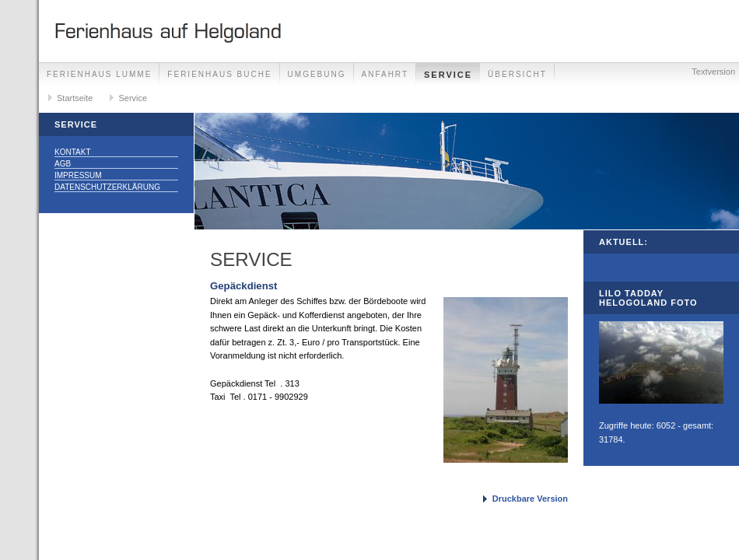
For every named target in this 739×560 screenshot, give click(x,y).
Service (448, 75)
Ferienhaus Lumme (99, 74)
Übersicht (517, 74)
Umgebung (317, 74)
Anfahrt (385, 74)
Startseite (75, 98)
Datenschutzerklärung (107, 187)
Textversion (713, 72)
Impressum (78, 175)
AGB (63, 164)
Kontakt (72, 152)
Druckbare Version (530, 499)
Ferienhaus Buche (219, 74)
